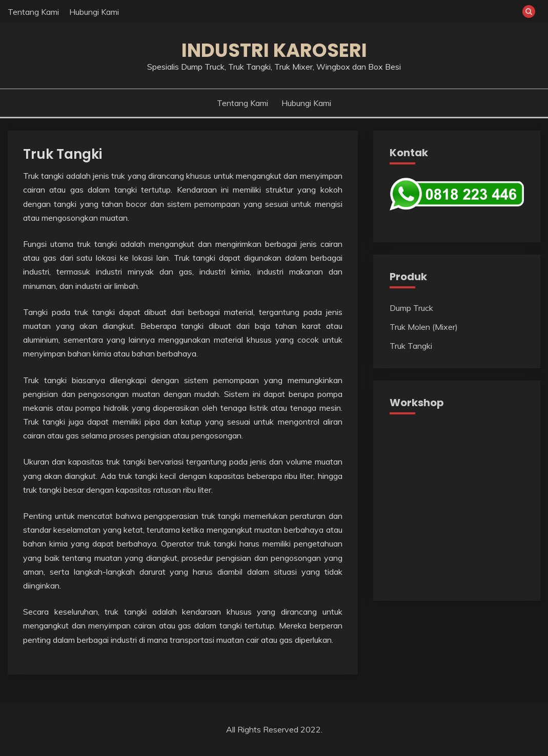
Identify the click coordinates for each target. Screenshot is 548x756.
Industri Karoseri (274, 50)
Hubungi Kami (94, 12)
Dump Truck (411, 308)
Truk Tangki (63, 154)
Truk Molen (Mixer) (424, 327)
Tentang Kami (33, 12)
